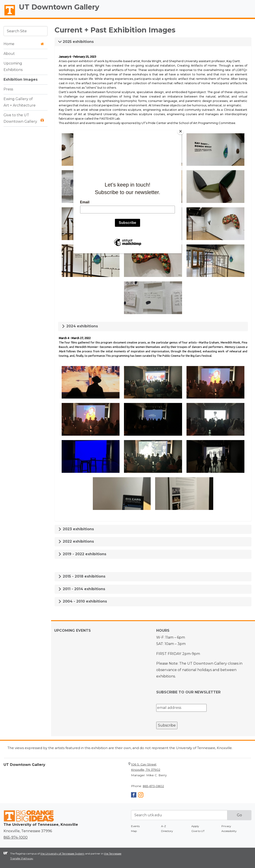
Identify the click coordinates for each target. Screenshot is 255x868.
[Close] (181, 131)
